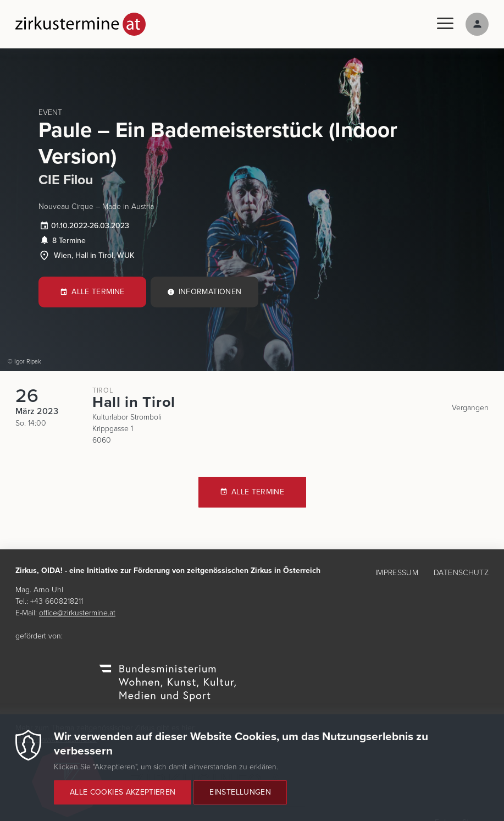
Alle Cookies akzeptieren (123, 800)
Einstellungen (240, 800)
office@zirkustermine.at (77, 613)
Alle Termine (98, 292)
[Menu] (445, 24)
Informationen (210, 292)
